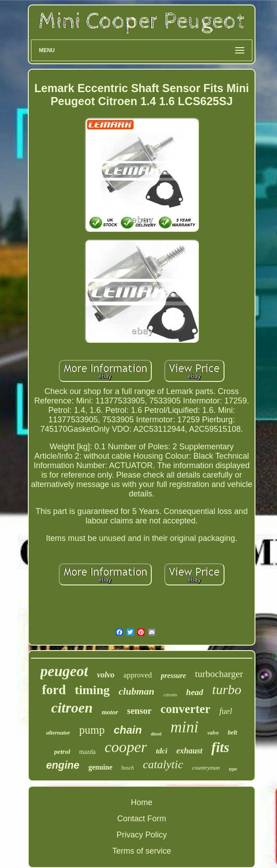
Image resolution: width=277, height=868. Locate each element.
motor (110, 712)
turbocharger (219, 674)
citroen (72, 708)
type (233, 769)
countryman (206, 768)
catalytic (163, 764)
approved (138, 675)
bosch (128, 768)
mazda (87, 752)
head (195, 692)
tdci (162, 751)
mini (185, 727)
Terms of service (142, 851)
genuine (100, 767)
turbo (227, 689)
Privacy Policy (141, 835)
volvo (106, 675)
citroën (170, 695)
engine (63, 765)
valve (213, 733)
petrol (62, 752)
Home (141, 802)
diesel (156, 734)
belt (232, 733)
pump (92, 730)
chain (128, 730)
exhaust (189, 751)
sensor (139, 711)
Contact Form (142, 819)
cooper (126, 747)
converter (186, 709)
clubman (136, 691)
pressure (173, 675)
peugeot (64, 671)
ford (54, 690)
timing (92, 690)
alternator (58, 733)
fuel (226, 711)
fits (220, 747)
